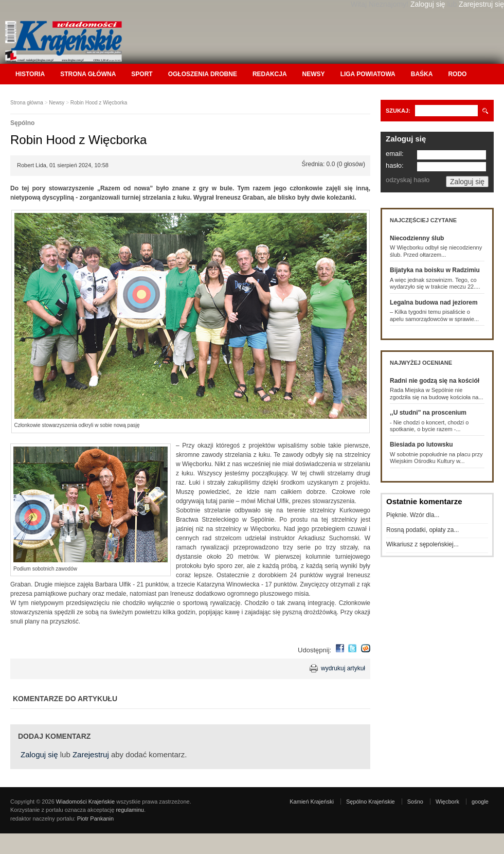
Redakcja (270, 74)
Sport (142, 74)
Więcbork (447, 802)
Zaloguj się (428, 4)
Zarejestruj (91, 754)
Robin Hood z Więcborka (99, 103)
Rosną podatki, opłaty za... (422, 530)
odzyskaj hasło (408, 180)
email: (395, 154)
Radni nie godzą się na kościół (435, 381)
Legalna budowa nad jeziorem (434, 303)
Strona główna (88, 74)
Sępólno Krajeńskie (371, 802)
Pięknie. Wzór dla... (413, 515)
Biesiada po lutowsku (421, 444)
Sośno (415, 802)
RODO (457, 74)
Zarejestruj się (481, 4)
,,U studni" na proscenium (428, 413)
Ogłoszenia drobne (203, 74)
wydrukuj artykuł (343, 668)
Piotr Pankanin (96, 819)
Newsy (314, 74)
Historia (30, 74)
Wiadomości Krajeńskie (85, 802)
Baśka (422, 74)
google (480, 802)
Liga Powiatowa (368, 74)
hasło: (395, 165)
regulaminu (130, 810)
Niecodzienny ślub (417, 238)
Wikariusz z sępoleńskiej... (422, 544)
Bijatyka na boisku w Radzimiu (435, 270)
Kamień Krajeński (312, 802)
